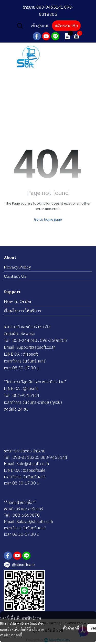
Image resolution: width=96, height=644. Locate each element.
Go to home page (48, 219)
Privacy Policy (17, 267)
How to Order (18, 301)
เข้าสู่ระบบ (40, 26)
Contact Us (15, 276)
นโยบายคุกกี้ (13, 635)
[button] (20, 26)
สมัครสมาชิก (66, 26)
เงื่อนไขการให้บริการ (23, 311)
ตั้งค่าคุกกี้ (71, 628)
